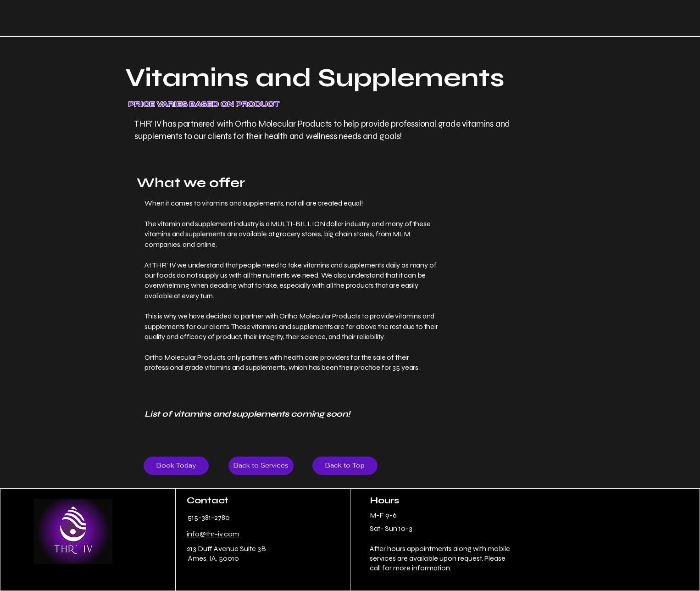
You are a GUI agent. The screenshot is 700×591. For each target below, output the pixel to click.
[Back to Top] (345, 466)
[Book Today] (176, 466)
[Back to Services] (261, 466)
